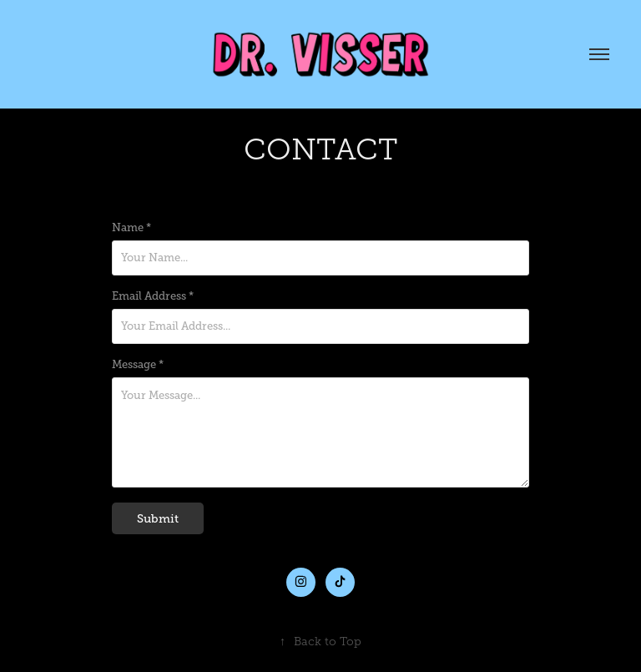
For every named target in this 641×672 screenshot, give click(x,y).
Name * (131, 228)
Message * (138, 365)
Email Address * (153, 296)
